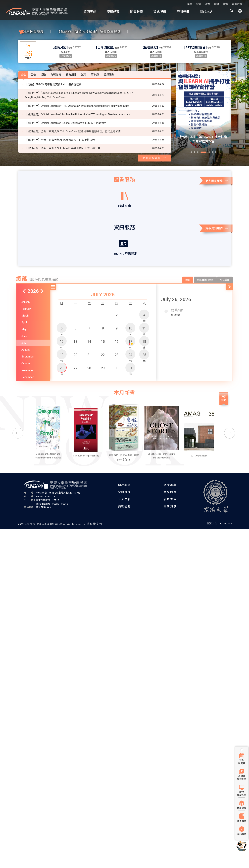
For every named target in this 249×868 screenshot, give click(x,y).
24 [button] (130, 344)
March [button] (25, 305)
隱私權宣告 (95, 524)
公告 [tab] (33, 64)
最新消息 (170, 506)
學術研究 (113, 12)
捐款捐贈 (124, 506)
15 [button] (103, 330)
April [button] (24, 311)
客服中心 (47, 507)
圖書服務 (136, 12)
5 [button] (62, 318)
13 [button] (75, 330)
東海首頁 (237, 4)
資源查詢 (90, 12)
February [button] (26, 298)
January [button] (26, 291)
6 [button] (75, 317)
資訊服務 (160, 12)
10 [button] (130, 318)
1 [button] (103, 304)
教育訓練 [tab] (71, 64)
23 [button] (117, 344)
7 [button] (89, 317)
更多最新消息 (154, 158)
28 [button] (89, 357)
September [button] (28, 345)
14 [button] (89, 330)
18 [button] (144, 331)
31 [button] (130, 358)
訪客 (226, 4)
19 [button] (62, 344)
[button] (232, 11)
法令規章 (170, 485)
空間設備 (183, 12)
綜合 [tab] (23, 64)
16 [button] (117, 330)
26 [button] (62, 358)
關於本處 (206, 12)
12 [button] (62, 331)
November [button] (27, 359)
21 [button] (89, 344)
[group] (203, 109)
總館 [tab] (188, 269)
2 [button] (117, 304)
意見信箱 (124, 499)
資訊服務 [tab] (109, 64)
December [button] (27, 366)
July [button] (24, 332)
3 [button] (130, 304)
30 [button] (117, 357)
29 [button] (103, 357)
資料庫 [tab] (95, 64)
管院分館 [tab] (225, 269)
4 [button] (144, 305)
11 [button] (144, 318)
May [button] (24, 318)
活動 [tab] (43, 64)
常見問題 (170, 492)
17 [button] (130, 331)
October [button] (26, 352)
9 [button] (117, 317)
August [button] (25, 339)
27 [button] (75, 357)
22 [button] (103, 344)
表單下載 (170, 499)
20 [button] (75, 344)
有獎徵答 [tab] (56, 64)
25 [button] (144, 344)
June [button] (24, 325)
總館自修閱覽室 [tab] (205, 269)
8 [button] (103, 317)
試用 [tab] (84, 64)
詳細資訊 (66, 56)
